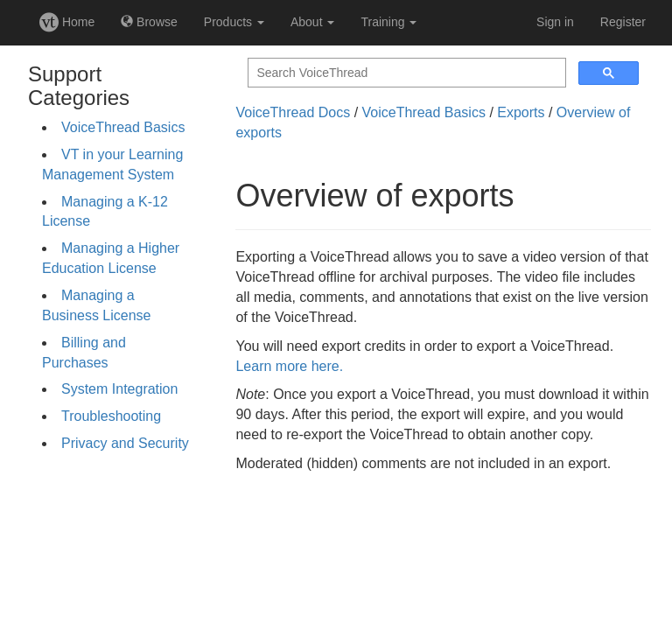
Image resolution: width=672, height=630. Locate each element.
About (312, 22)
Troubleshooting (111, 416)
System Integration (119, 389)
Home (67, 22)
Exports (521, 112)
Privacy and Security (125, 443)
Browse (149, 22)
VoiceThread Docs (293, 112)
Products (234, 22)
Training (388, 22)
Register (623, 22)
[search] (405, 73)
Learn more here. (289, 366)
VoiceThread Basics (123, 127)
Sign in (555, 22)
